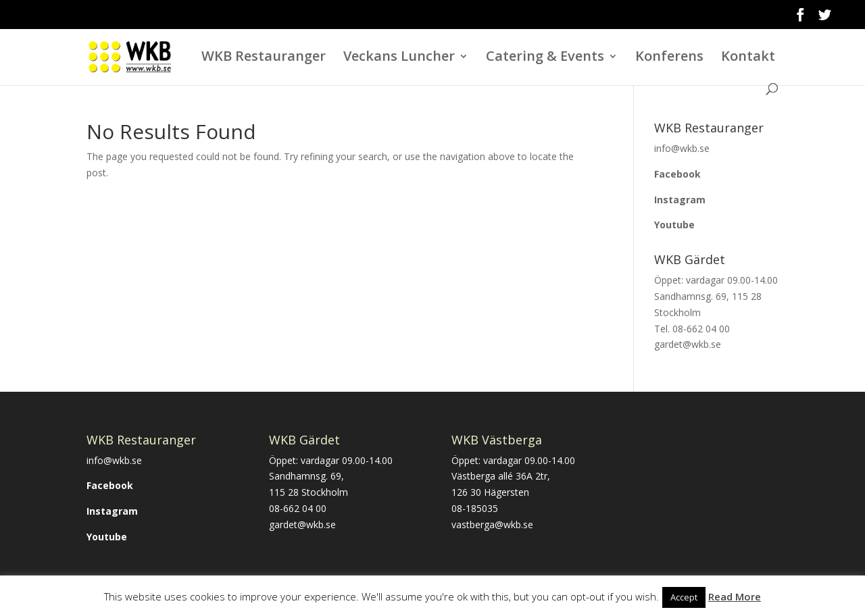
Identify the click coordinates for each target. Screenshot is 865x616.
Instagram (680, 200)
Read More (735, 596)
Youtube (674, 225)
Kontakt (748, 58)
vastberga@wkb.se (492, 524)
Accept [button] (684, 597)
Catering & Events (545, 58)
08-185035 (475, 508)
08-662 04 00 (298, 508)
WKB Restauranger (264, 58)
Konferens (669, 58)
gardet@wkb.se (302, 524)
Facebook (677, 174)
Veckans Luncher (399, 58)
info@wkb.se (114, 460)
